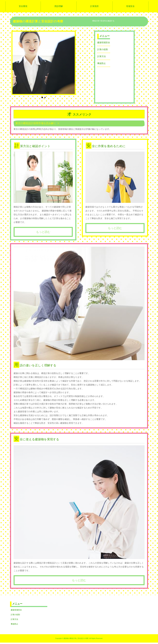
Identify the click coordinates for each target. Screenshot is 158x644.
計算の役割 (103, 49)
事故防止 (102, 63)
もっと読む (43, 232)
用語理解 (59, 6)
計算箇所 (94, 6)
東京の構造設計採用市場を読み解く (36, 123)
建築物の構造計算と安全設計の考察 (38, 21)
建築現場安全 (104, 42)
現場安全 (130, 6)
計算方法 (102, 56)
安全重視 (23, 6)
